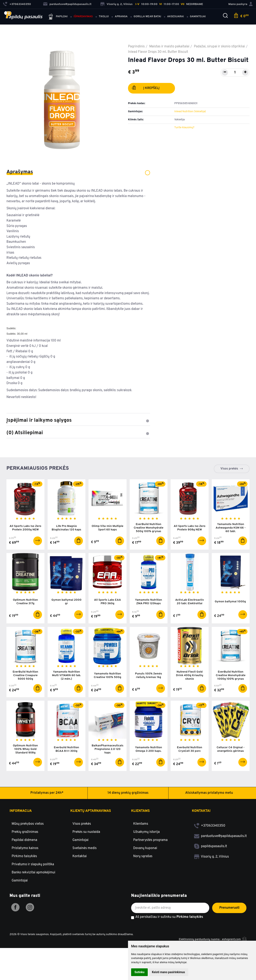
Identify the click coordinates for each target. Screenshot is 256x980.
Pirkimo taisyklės (24, 856)
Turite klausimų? (184, 128)
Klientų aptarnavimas (91, 811)
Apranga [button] (121, 17)
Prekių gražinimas (25, 832)
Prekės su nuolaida (86, 832)
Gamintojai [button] (198, 17)
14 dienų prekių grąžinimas (128, 793)
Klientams (140, 811)
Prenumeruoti (229, 908)
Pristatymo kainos (25, 848)
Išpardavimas (83, 17)
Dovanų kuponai (145, 848)
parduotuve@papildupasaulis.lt (67, 4)
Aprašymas (78, 172)
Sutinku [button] (139, 972)
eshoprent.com (231, 939)
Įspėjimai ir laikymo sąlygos (78, 420)
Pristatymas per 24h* (47, 793)
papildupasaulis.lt (211, 846)
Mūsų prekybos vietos (28, 824)
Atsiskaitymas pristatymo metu (209, 793)
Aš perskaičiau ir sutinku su (169, 917)
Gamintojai (20, 881)
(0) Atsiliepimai (78, 433)
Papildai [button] (58, 17)
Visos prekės (229, 469)
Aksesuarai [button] (175, 17)
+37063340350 (210, 826)
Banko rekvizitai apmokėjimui (33, 873)
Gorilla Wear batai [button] (147, 17)
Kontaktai (80, 856)
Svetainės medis (85, 848)
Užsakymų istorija (146, 832)
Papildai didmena (24, 840)
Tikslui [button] (104, 17)
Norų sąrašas (143, 856)
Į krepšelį (146, 89)
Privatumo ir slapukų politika (33, 864)
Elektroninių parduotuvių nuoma (199, 939)
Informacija (21, 811)
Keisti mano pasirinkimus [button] (168, 972)
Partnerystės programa (150, 840)
